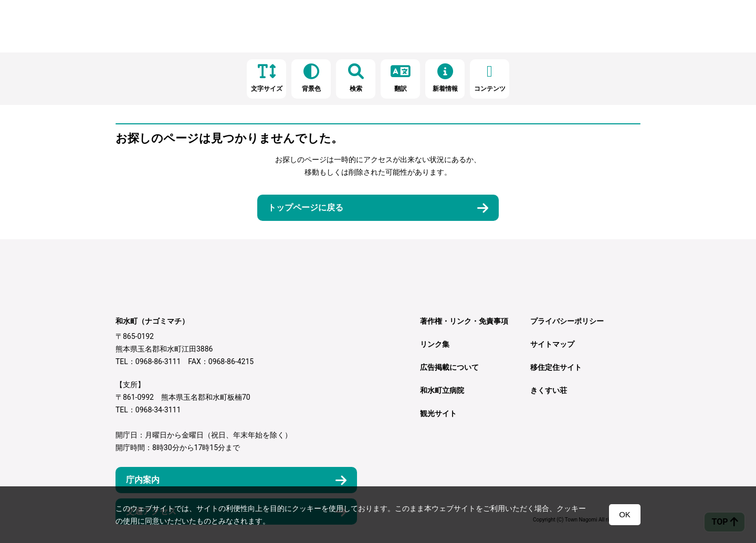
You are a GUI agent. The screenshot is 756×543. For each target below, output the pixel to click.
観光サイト (438, 413)
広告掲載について (449, 367)
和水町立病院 (442, 390)
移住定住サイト (556, 367)
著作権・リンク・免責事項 (464, 321)
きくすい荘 (549, 390)
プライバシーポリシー (567, 321)
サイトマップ (552, 344)
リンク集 (435, 344)
